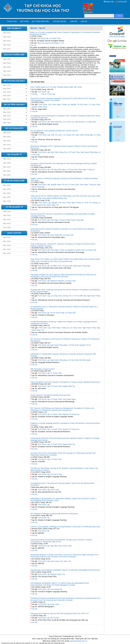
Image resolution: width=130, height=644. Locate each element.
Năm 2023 (7, 67)
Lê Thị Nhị (67, 122)
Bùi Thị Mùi (55, 618)
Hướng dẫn (122, 2)
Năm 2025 (7, 59)
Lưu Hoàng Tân (69, 135)
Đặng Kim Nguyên (57, 281)
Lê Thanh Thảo (55, 38)
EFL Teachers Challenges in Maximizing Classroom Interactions (54, 514)
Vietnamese (114, 37)
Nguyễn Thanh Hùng (39, 107)
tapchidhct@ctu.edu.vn (79, 641)
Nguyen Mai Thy (69, 386)
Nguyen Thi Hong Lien (71, 414)
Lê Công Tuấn (94, 104)
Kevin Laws (55, 490)
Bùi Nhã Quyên (85, 360)
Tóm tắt (33, 45)
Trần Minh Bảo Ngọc (58, 170)
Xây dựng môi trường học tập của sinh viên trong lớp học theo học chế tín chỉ (59, 613)
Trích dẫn (52, 94)
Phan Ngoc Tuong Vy (75, 203)
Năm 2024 (7, 63)
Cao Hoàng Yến (56, 589)
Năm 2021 (7, 33)
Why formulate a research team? (43, 369)
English (122, 37)
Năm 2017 (7, 49)
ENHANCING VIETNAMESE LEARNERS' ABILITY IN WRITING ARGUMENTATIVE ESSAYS (65, 570)
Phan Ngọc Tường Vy (61, 104)
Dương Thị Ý (68, 296)
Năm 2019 (7, 41)
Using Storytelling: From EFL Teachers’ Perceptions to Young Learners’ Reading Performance (65, 382)
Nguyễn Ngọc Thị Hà (59, 185)
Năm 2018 (7, 45)
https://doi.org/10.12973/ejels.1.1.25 (51, 43)
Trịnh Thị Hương (91, 203)
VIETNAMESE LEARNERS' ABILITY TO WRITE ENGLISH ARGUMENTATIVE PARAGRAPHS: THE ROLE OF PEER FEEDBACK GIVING (60, 584)
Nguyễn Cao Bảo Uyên (76, 250)
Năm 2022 (7, 71)
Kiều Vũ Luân (56, 135)
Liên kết (74, 21)
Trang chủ (12, 21)
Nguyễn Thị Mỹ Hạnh (79, 104)
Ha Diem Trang (56, 474)
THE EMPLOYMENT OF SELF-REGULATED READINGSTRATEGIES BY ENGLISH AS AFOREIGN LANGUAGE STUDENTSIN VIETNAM (63, 276)
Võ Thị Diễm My (80, 296)
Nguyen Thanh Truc (58, 574)
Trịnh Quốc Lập (43, 38)
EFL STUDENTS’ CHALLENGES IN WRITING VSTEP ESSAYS (54, 131)
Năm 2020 (7, 37)
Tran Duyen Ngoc (69, 399)
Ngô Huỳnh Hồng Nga (84, 135)
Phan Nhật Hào (56, 122)
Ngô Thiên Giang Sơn (59, 152)
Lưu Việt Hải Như (78, 122)
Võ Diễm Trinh (56, 266)
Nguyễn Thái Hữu (59, 203)
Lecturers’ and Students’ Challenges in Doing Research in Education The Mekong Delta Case (65, 527)
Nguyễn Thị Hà (85, 345)
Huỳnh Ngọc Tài (52, 205)
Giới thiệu (24, 21)
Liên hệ (84, 21)
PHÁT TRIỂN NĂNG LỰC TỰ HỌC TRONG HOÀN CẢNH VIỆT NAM (56, 87)
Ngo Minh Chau (56, 546)
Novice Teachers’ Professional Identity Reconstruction (50, 395)
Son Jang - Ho (65, 561)
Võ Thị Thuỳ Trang (57, 313)
